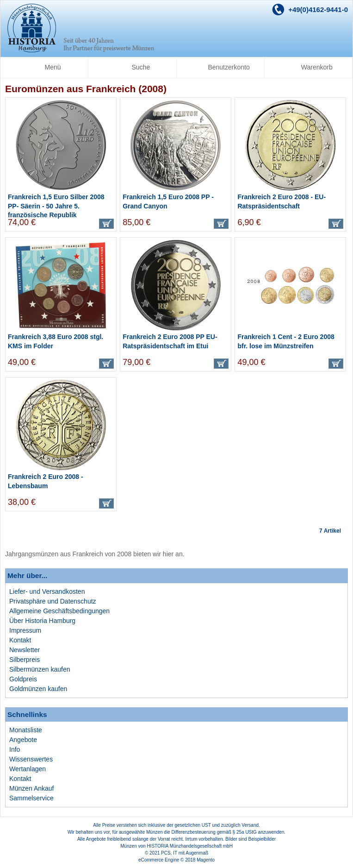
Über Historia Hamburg (42, 621)
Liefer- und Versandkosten (47, 591)
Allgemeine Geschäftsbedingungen (59, 611)
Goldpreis (23, 679)
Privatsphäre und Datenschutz (53, 601)
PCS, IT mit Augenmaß (185, 853)
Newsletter (25, 650)
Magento (206, 860)
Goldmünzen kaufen (38, 689)
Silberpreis (25, 660)
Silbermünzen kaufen (40, 669)
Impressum (25, 630)
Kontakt (20, 640)
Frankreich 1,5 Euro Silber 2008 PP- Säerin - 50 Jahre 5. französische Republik (56, 206)
